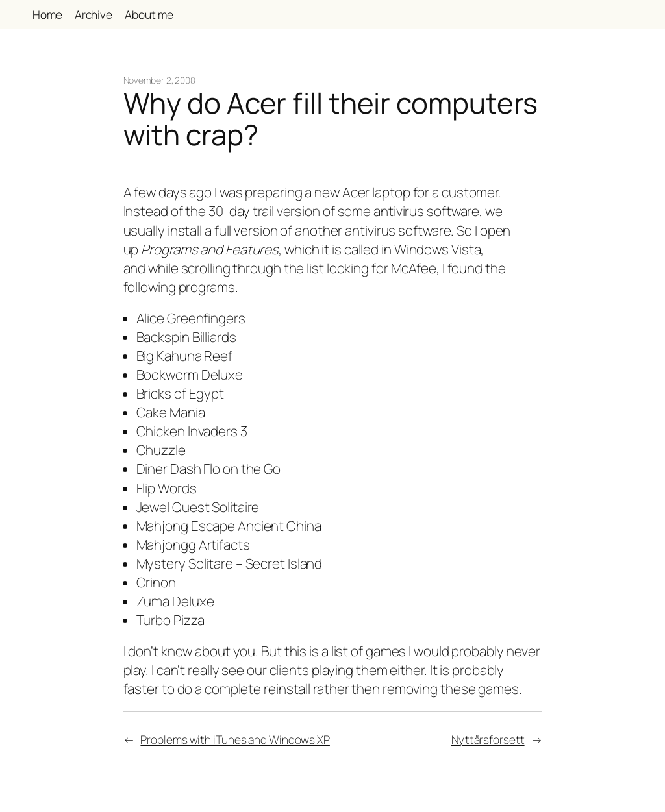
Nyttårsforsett (488, 739)
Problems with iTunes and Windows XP (235, 739)
